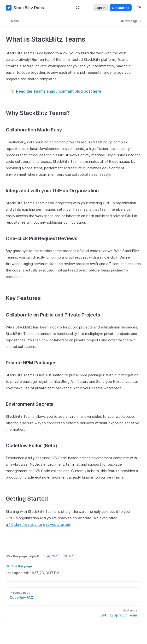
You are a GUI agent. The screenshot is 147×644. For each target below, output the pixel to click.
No (69, 556)
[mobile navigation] (139, 8)
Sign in (100, 8)
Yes (52, 556)
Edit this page (19, 566)
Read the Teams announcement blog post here (59, 91)
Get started (121, 8)
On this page (131, 21)
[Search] (78, 8)
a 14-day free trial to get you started (38, 524)
